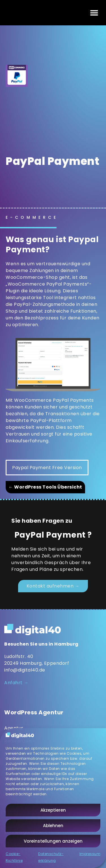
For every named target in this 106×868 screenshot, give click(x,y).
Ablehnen (53, 826)
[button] (94, 13)
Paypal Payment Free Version (47, 468)
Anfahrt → (16, 683)
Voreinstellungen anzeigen (53, 841)
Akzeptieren (53, 810)
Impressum (90, 854)
